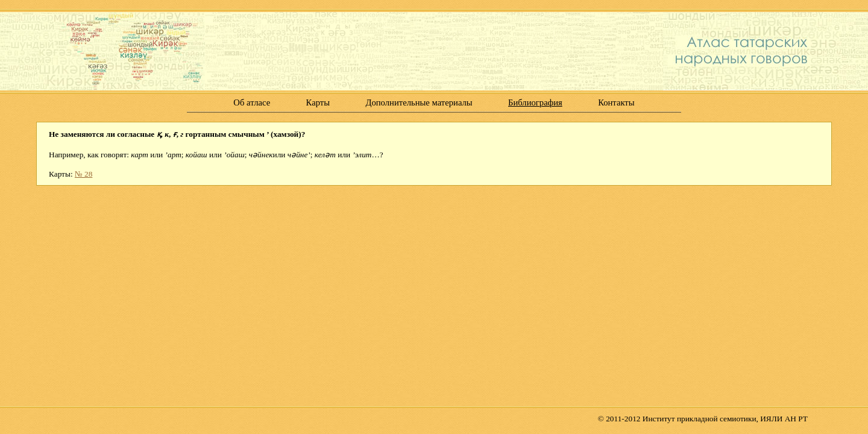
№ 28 (83, 174)
